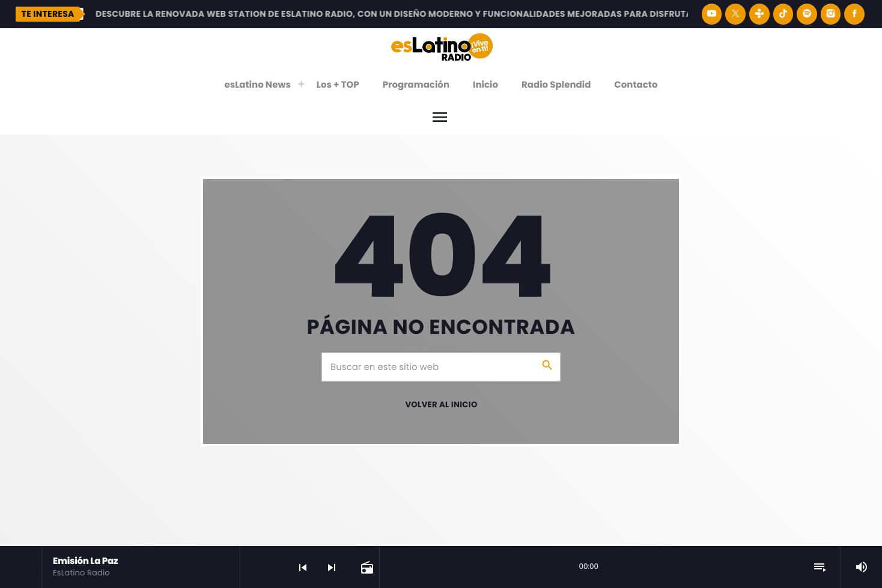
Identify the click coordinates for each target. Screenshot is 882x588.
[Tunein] (759, 14)
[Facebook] (854, 14)
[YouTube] (712, 14)
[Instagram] (831, 14)
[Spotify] (807, 14)
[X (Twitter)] (735, 14)
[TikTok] (783, 14)
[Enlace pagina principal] (442, 46)
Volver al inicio (441, 405)
